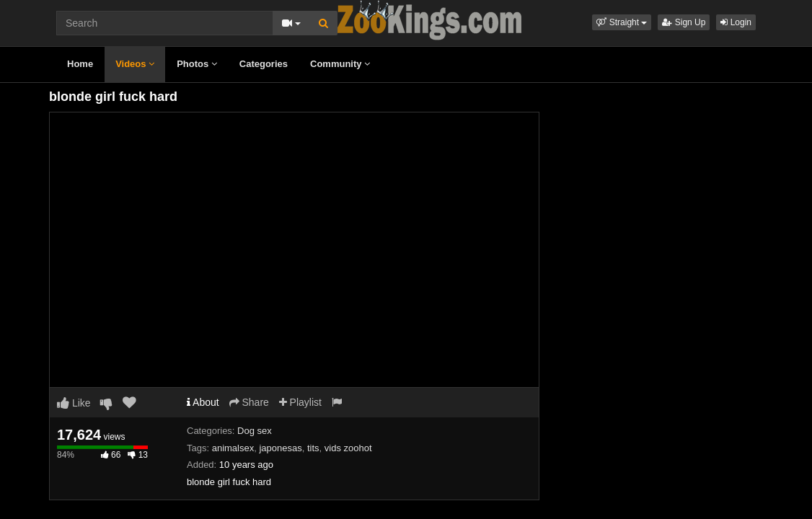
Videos (135, 64)
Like (74, 403)
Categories (264, 64)
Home (80, 64)
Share (249, 402)
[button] (622, 22)
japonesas (280, 448)
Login (736, 22)
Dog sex (255, 431)
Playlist (300, 402)
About (203, 402)
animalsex (233, 448)
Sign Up (684, 22)
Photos (197, 64)
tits (313, 448)
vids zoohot (348, 448)
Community (340, 64)
